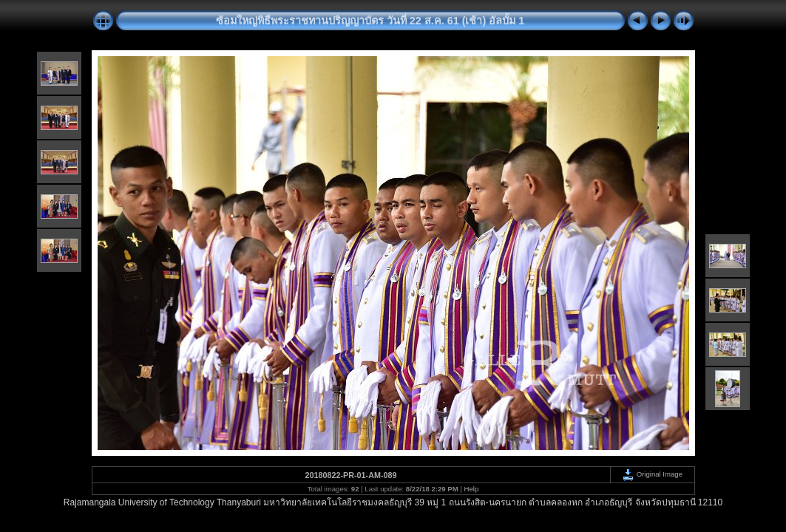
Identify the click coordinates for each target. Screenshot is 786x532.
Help (472, 489)
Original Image (652, 474)
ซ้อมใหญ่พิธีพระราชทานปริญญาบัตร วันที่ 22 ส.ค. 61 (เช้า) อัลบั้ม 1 (370, 21)
